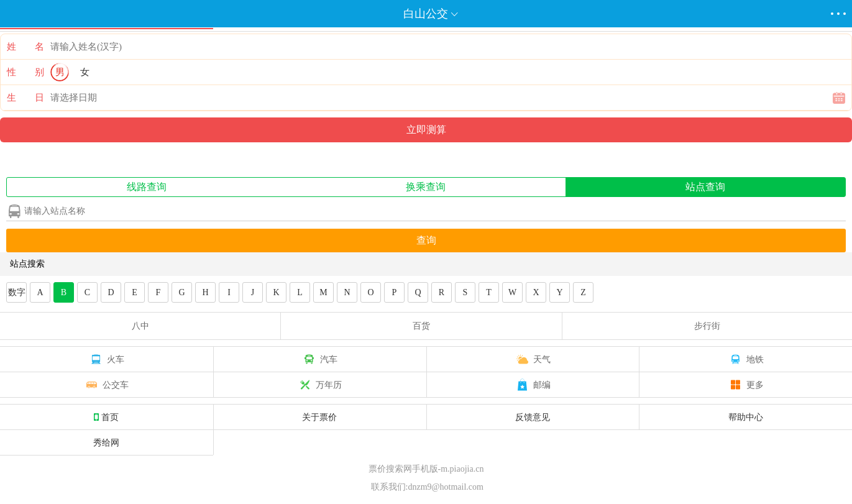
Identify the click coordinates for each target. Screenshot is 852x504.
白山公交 (426, 14)
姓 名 (25, 47)
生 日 (25, 98)
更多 (746, 385)
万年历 (319, 385)
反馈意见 (533, 417)
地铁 (746, 359)
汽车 (319, 359)
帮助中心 (746, 417)
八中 (140, 326)
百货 (421, 326)
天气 (533, 359)
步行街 (707, 326)
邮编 (533, 385)
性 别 (25, 72)
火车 (106, 359)
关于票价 (319, 417)
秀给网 (106, 442)
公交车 (106, 385)
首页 (106, 417)
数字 (17, 292)
